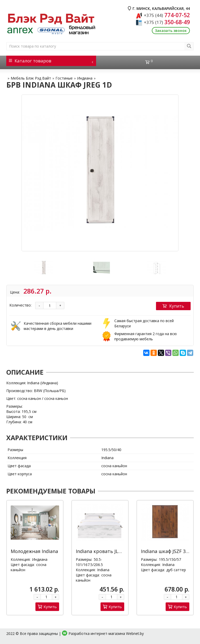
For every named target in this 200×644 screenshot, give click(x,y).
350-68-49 (167, 22)
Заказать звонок (171, 31)
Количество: (20, 305)
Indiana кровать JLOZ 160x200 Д (112, 551)
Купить (173, 306)
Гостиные (64, 78)
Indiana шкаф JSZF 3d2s (167, 551)
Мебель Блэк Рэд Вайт (31, 78)
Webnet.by (135, 633)
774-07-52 (167, 15)
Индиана (85, 78)
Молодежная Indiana (34, 551)
